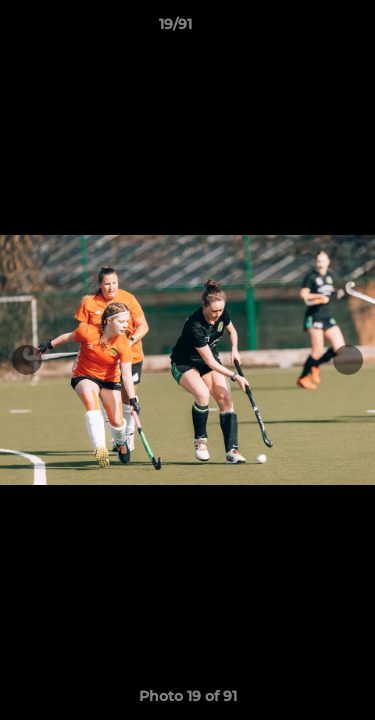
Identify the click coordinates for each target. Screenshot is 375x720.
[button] (303, 29)
